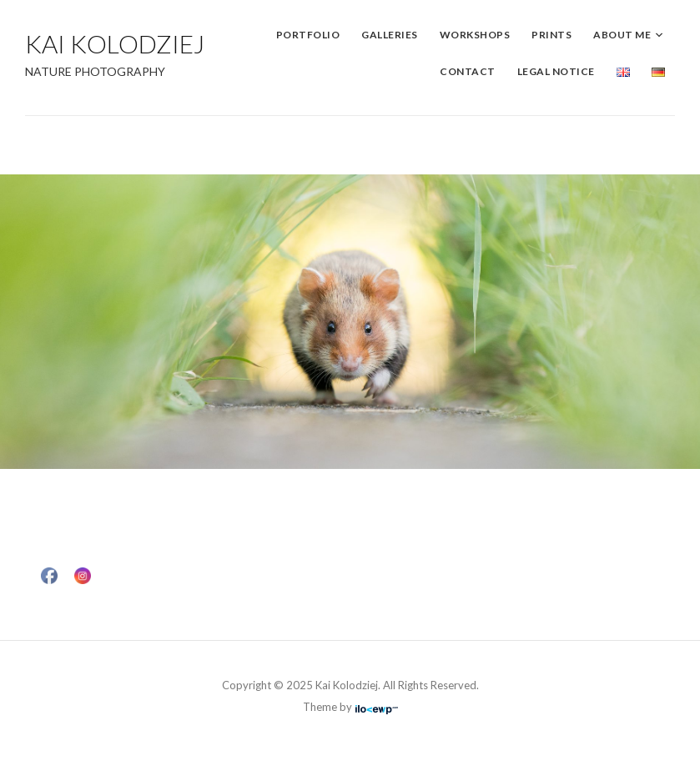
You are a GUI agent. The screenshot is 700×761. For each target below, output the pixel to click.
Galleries (390, 35)
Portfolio (308, 35)
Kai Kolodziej (115, 43)
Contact (468, 71)
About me (622, 35)
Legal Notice (556, 71)
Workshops (475, 35)
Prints (551, 35)
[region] (350, 322)
